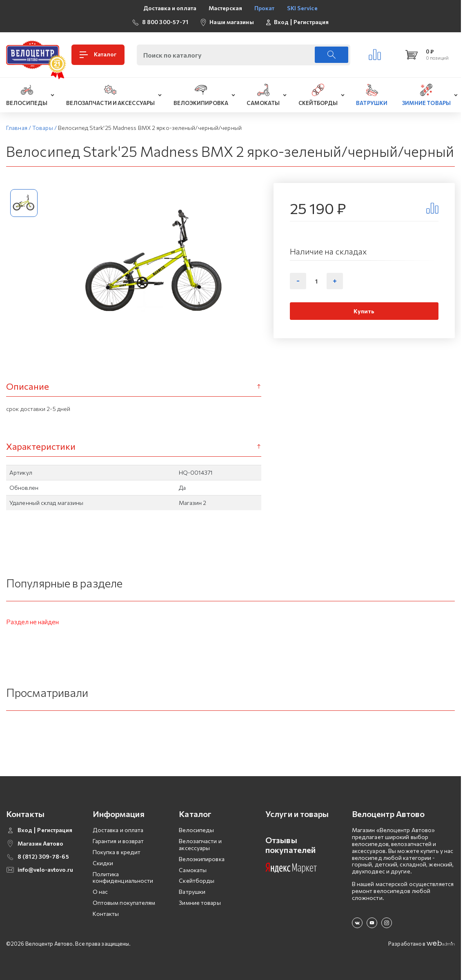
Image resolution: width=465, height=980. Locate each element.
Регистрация (311, 22)
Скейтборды (197, 881)
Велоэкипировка (201, 859)
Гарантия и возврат (118, 841)
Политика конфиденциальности (123, 877)
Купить (364, 311)
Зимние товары (200, 903)
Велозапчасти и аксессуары (200, 844)
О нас (100, 892)
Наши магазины (231, 22)
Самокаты (193, 870)
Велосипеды (196, 830)
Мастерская (225, 8)
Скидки (103, 863)
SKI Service (302, 8)
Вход (281, 22)
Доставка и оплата (170, 8)
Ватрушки (192, 892)
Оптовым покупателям (124, 903)
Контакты (106, 914)
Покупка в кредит (117, 852)
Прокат (265, 8)
